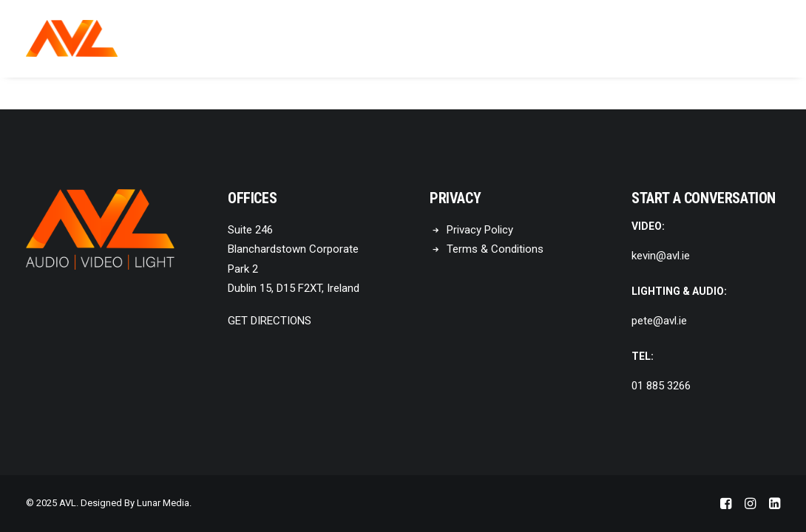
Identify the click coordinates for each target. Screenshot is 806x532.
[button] (773, 38)
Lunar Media (163, 503)
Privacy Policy (480, 230)
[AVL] (72, 38)
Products (421, 39)
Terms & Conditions (495, 249)
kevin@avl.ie (661, 256)
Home (275, 39)
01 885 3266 (661, 386)
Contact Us (511, 39)
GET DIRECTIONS (270, 321)
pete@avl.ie (659, 321)
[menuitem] (275, 38)
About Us (341, 39)
